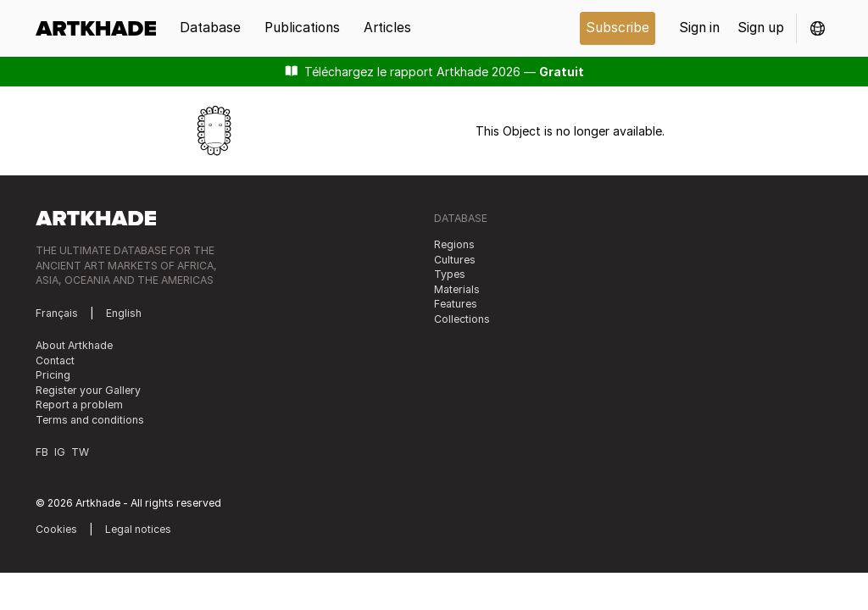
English (124, 313)
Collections (462, 319)
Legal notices (138, 529)
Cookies (56, 529)
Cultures (455, 260)
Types (450, 274)
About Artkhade (74, 345)
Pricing (53, 375)
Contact (55, 360)
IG (60, 452)
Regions (454, 244)
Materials (457, 289)
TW (80, 452)
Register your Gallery (88, 390)
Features (456, 304)
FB (42, 452)
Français (57, 313)
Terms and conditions (90, 420)
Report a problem (79, 405)
